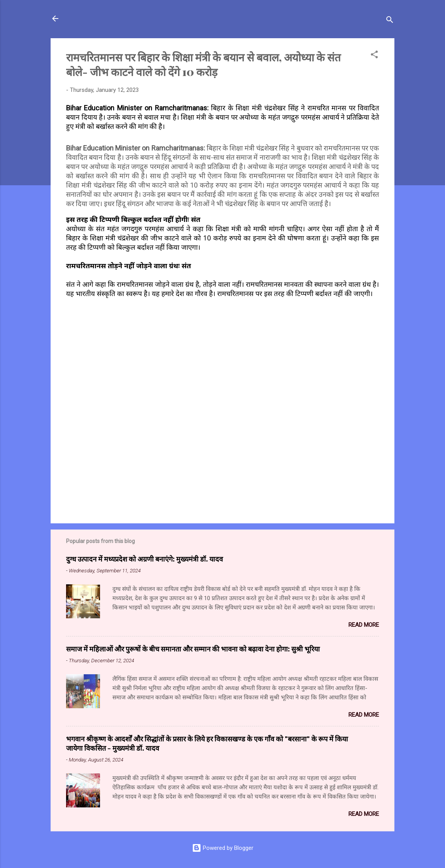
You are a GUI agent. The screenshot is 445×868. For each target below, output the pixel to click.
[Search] (390, 21)
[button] (374, 56)
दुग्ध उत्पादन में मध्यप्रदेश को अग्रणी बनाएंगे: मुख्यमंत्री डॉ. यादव (144, 559)
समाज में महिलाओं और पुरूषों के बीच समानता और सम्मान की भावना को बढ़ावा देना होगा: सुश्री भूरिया (193, 649)
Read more (364, 625)
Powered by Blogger (223, 848)
